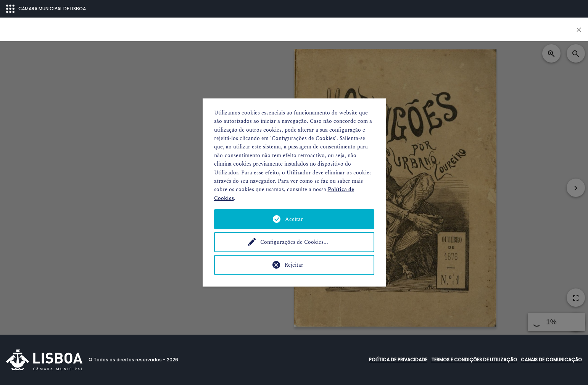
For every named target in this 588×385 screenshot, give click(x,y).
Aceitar (294, 219)
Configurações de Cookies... (294, 242)
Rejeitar (294, 265)
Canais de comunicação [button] (551, 360)
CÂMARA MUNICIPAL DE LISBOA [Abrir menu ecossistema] (46, 9)
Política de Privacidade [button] (398, 360)
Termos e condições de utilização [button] (474, 360)
